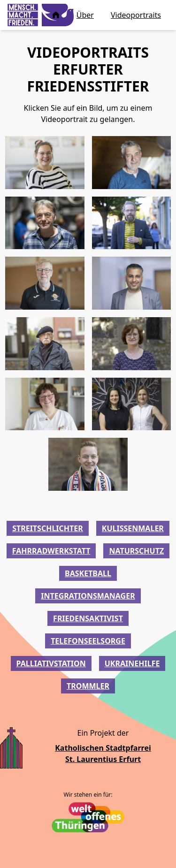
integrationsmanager (88, 596)
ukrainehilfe (132, 663)
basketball (88, 573)
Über (85, 15)
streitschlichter (48, 528)
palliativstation (51, 663)
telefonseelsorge (88, 641)
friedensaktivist (88, 618)
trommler (88, 686)
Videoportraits (136, 15)
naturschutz (136, 551)
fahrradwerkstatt (51, 551)
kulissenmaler (133, 528)
